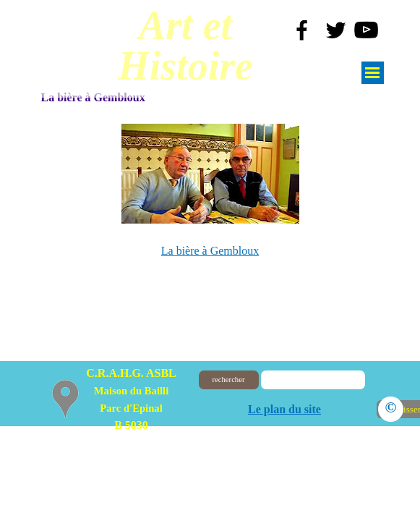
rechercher (229, 380)
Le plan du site (284, 409)
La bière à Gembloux (210, 251)
